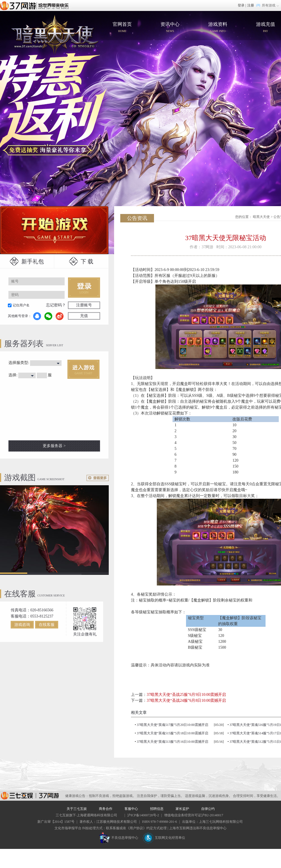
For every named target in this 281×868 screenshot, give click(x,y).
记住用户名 (21, 305)
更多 (98, 478)
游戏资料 (218, 28)
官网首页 (55, 34)
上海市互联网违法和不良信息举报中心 (198, 828)
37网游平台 (30, 796)
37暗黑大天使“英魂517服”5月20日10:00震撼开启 (173, 725)
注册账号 (84, 305)
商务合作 (106, 809)
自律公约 (208, 809)
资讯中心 (170, 28)
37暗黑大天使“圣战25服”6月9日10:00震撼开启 (186, 695)
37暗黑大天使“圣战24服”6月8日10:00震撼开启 (186, 700)
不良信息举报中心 (119, 838)
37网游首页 (36, 5)
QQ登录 (37, 316)
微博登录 (60, 316)
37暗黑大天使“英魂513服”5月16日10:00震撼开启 (173, 742)
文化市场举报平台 (68, 828)
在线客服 (47, 625)
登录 (241, 5)
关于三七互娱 (77, 809)
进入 (83, 369)
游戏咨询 (22, 625)
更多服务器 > (54, 446)
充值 (84, 316)
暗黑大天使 (261, 217)
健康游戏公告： (77, 796)
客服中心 (131, 809)
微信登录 (48, 316)
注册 (251, 5)
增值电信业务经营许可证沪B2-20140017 (194, 815)
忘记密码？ (56, 305)
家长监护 (182, 809)
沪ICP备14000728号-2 (143, 815)
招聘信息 (157, 809)
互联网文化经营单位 (164, 838)
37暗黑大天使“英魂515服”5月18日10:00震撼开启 (173, 733)
